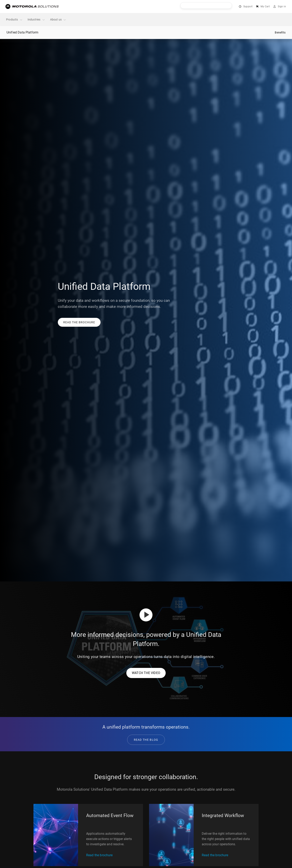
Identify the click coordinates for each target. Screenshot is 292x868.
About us (58, 20)
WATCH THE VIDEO (146, 673)
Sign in (282, 6)
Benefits (280, 32)
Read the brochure (99, 855)
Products (14, 20)
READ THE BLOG (146, 740)
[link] (79, 322)
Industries (36, 20)
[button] (79, 322)
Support (248, 6)
